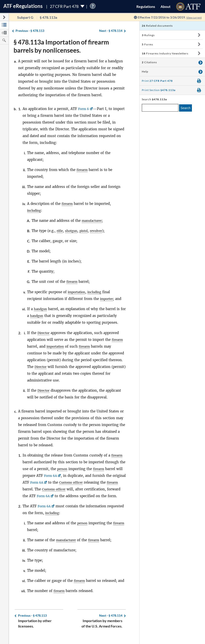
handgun (41, 309)
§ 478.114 (111, 31)
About (165, 6)
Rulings (148, 35)
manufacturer (93, 221)
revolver (101, 231)
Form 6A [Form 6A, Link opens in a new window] (51, 476)
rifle (60, 231)
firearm (83, 170)
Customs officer (89, 482)
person (63, 469)
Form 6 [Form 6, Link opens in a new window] (84, 109)
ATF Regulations (23, 6)
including (35, 210)
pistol (87, 231)
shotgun (73, 231)
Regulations (146, 6)
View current (192, 17)
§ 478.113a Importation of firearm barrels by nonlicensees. (61, 46)
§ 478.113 (30, 31)
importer (107, 299)
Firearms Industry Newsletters (165, 53)
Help (145, 71)
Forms (147, 44)
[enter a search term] (160, 108)
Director (44, 333)
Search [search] (185, 108)
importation (78, 292)
